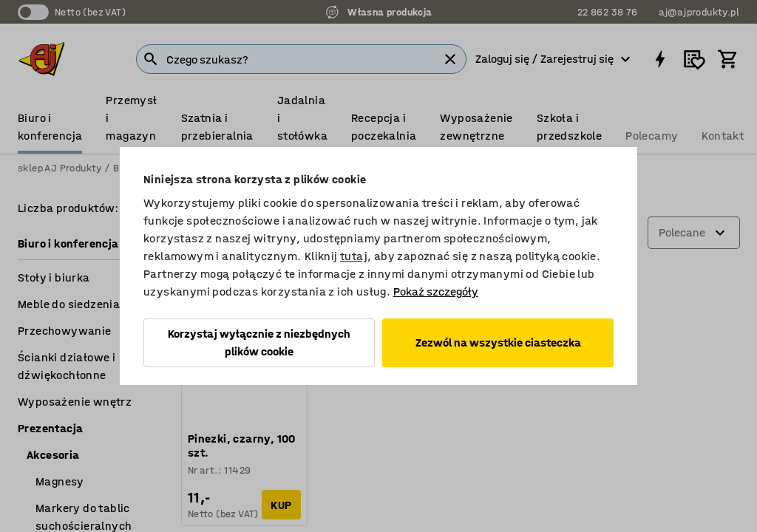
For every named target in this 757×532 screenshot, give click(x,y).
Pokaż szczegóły (436, 291)
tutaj (354, 256)
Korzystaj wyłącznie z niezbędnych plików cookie (259, 342)
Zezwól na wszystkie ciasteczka (498, 342)
